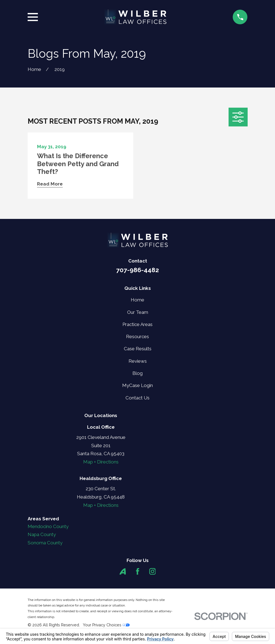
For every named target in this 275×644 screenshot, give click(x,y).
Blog (137, 373)
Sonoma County (45, 543)
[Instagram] (153, 571)
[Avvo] (123, 571)
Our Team (138, 312)
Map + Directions (101, 462)
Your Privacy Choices (106, 625)
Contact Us (137, 398)
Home (137, 300)
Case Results (138, 349)
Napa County (42, 534)
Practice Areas (137, 324)
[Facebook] (138, 571)
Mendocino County (48, 526)
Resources (137, 336)
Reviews (138, 361)
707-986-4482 (137, 270)
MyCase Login (137, 385)
